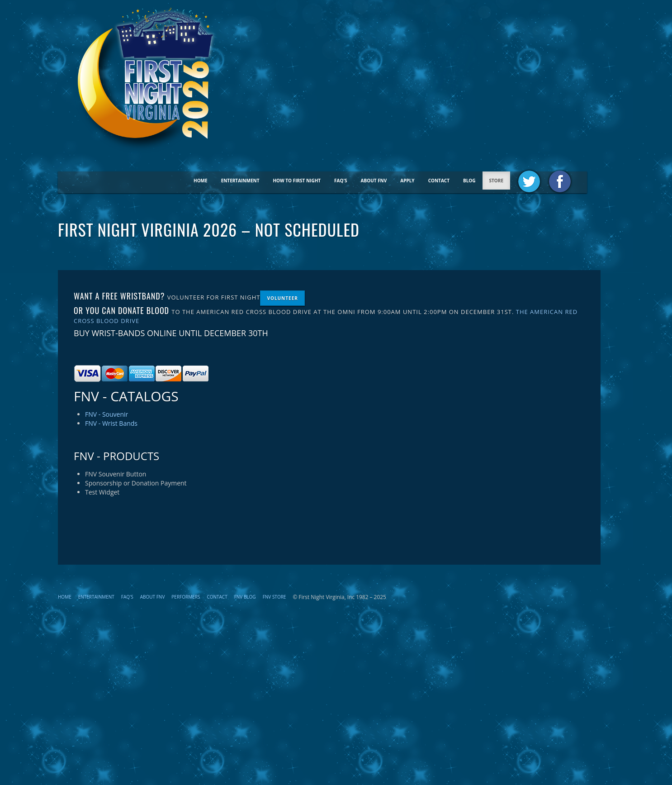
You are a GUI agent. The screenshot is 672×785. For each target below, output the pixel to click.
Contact (439, 181)
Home (201, 181)
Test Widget (102, 492)
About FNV (374, 181)
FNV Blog (245, 597)
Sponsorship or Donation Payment (136, 483)
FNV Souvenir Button (116, 474)
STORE (496, 181)
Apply (407, 181)
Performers (186, 597)
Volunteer (282, 298)
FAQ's (341, 181)
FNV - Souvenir (106, 414)
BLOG (469, 181)
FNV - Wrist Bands (111, 423)
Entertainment (240, 181)
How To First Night (297, 181)
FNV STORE (274, 597)
